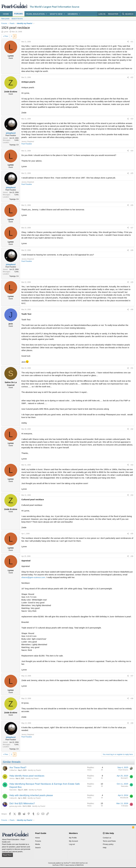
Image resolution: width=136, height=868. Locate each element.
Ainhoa (12, 779)
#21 (132, 42)
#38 (132, 698)
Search (38, 848)
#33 (132, 465)
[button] (11, 14)
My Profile (73, 838)
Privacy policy (108, 844)
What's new (56, 14)
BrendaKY (125, 778)
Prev (6, 36)
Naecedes (13, 790)
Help (105, 848)
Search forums (17, 19)
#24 (132, 151)
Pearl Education (35, 14)
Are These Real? (18, 768)
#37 (132, 676)
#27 (132, 228)
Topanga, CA (14, 145)
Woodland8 (124, 798)
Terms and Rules (109, 841)
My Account (74, 841)
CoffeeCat (13, 770)
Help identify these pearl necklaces (27, 776)
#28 (132, 250)
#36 (132, 556)
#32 (132, 429)
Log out (72, 844)
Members (73, 14)
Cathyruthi (13, 798)
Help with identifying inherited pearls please (31, 795)
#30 (132, 309)
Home (6, 14)
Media (38, 844)
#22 (132, 77)
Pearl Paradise (27, 144)
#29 (132, 282)
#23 (132, 119)
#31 (132, 368)
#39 (132, 723)
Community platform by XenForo (68, 863)
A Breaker (125, 806)
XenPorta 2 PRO (58, 865)
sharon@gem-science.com (33, 577)
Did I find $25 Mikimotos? (22, 803)
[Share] (128, 42)
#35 (132, 534)
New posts (5, 19)
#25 (132, 173)
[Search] (128, 14)
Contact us (107, 838)
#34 (132, 495)
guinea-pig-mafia (15, 806)
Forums (19, 14)
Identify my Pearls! (34, 770)
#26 (132, 205)
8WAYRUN (80, 865)
